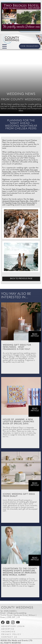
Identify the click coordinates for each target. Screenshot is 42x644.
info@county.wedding (17, 613)
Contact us (9, 637)
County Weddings (17, 608)
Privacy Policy (11, 634)
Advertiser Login (13, 626)
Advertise (8, 629)
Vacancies (8, 632)
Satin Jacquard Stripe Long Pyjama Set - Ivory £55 (20, 200)
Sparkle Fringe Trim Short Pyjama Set (20, 203)
